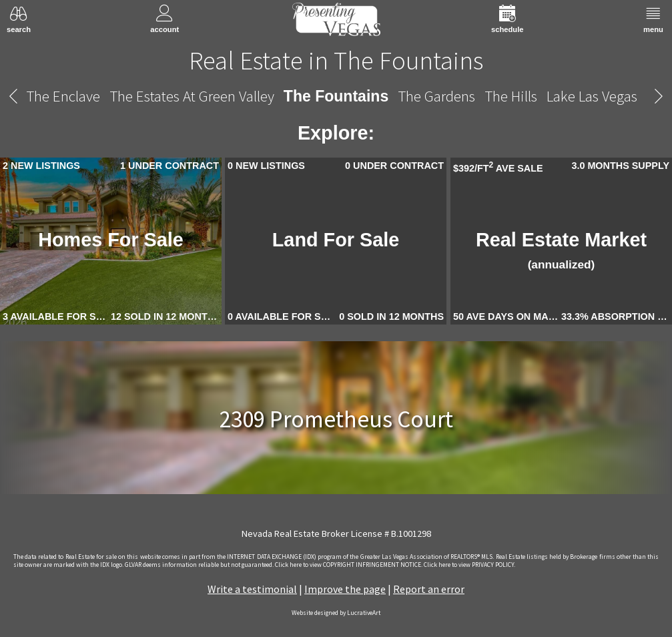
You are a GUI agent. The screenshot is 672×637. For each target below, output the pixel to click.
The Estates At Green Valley (192, 96)
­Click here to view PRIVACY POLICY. (469, 565)
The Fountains (336, 96)
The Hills (511, 96)
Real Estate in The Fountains (336, 60)
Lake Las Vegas (592, 96)
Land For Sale (336, 240)
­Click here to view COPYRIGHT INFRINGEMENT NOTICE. (349, 565)
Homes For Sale (111, 240)
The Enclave (63, 96)
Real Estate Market (561, 250)
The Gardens (436, 96)
